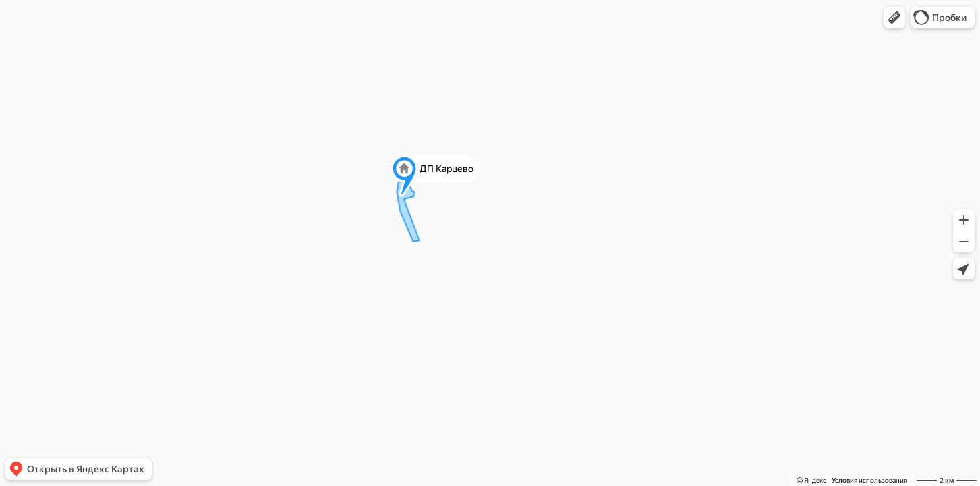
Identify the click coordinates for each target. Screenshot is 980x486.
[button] (894, 18)
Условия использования (869, 480)
